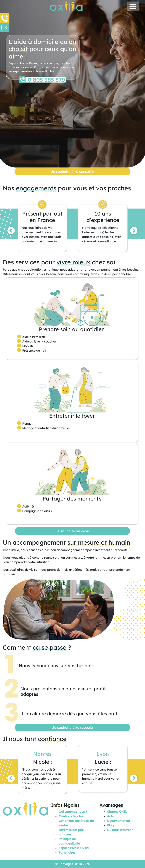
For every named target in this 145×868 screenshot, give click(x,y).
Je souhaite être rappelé (72, 727)
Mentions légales (71, 816)
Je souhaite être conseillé (72, 172)
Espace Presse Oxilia (74, 848)
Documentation (118, 821)
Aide (110, 816)
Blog (110, 825)
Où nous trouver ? (120, 830)
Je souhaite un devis (73, 531)
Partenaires (67, 852)
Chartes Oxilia (117, 812)
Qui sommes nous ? (73, 812)
